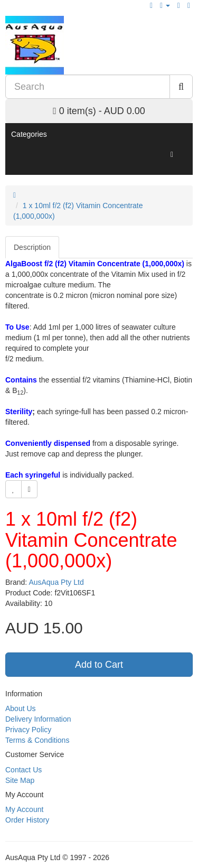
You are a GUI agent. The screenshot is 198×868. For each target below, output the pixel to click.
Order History (27, 820)
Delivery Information (38, 719)
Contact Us (23, 770)
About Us (21, 708)
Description (32, 247)
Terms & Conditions (37, 740)
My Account (24, 809)
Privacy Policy (28, 730)
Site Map (20, 780)
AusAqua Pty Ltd (56, 582)
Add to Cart (99, 665)
